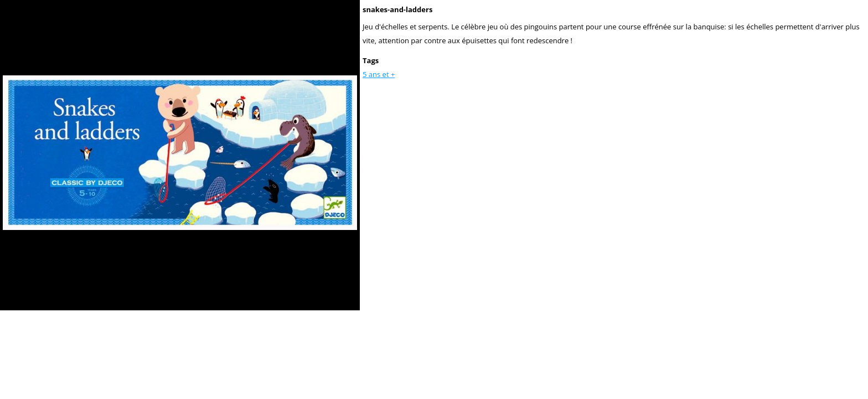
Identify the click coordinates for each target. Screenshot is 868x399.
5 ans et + (379, 74)
